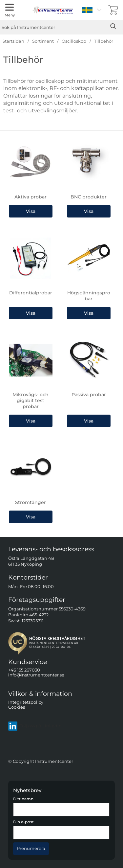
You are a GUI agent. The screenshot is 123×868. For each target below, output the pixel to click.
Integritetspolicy (26, 702)
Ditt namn (23, 799)
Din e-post (23, 822)
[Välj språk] (93, 10)
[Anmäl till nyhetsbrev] (31, 849)
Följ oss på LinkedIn (35, 726)
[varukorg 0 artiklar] (113, 10)
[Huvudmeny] (10, 10)
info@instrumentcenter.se (36, 675)
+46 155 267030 (24, 670)
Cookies (17, 707)
